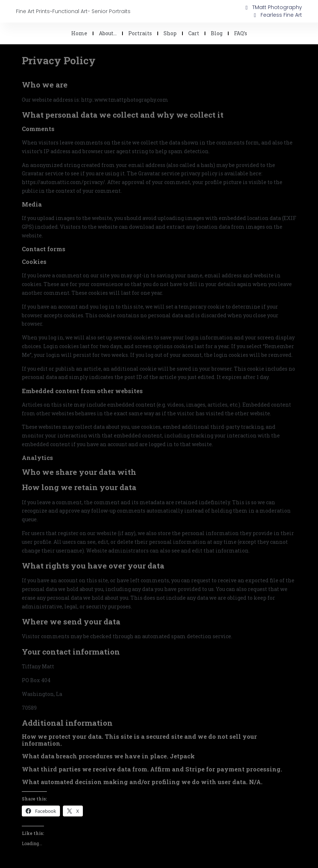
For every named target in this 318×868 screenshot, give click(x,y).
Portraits (140, 33)
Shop (170, 33)
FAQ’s (241, 33)
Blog (217, 33)
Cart (194, 33)
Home (79, 33)
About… (108, 33)
